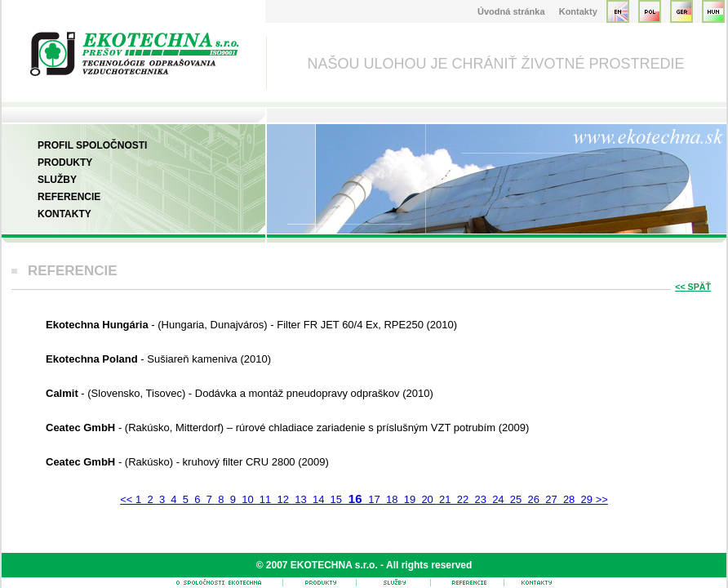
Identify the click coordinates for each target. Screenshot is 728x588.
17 (375, 499)
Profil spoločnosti (92, 145)
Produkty (65, 163)
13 (301, 499)
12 (283, 499)
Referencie (69, 197)
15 (336, 499)
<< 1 (132, 499)
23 (481, 499)
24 (499, 499)
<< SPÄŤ (693, 287)
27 (552, 499)
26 (534, 499)
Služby (57, 180)
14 (318, 499)
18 (392, 499)
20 (428, 499)
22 (463, 499)
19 (410, 499)
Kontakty (578, 11)
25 (516, 499)
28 (569, 499)
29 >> (593, 499)
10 (248, 499)
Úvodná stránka (511, 11)
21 (445, 499)
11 (265, 499)
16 (355, 499)
